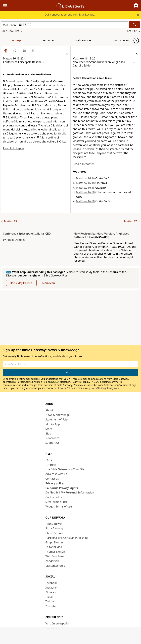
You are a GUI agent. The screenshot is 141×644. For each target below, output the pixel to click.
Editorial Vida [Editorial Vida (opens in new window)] (54, 547)
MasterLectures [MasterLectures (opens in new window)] (55, 566)
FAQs (49, 460)
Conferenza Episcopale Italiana (23, 234)
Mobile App (53, 424)
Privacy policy (55, 483)
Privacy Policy (65, 388)
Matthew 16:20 (85, 192)
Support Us (53, 443)
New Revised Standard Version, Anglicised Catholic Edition (102, 235)
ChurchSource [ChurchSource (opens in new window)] (54, 533)
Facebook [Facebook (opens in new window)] (52, 583)
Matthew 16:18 (85, 183)
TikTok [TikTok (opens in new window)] (50, 597)
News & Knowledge (58, 415)
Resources (25, 40)
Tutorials (51, 465)
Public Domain (16, 240)
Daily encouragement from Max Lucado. (70, 15)
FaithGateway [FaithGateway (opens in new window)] (54, 524)
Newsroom (52, 438)
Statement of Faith (57, 419)
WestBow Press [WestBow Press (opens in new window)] (55, 556)
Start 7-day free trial (21, 283)
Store (49, 429)
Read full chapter (14, 148)
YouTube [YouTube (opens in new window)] (51, 606)
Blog (48, 434)
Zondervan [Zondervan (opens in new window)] (52, 561)
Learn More (49, 283)
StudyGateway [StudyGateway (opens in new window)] (54, 528)
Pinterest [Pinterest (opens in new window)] (51, 592)
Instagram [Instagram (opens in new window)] (52, 588)
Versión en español (57, 623)
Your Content (66, 40)
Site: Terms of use (57, 502)
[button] (136, 6)
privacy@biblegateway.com (104, 388)
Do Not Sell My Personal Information (70, 492)
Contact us (52, 479)
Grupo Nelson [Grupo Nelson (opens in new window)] (54, 542)
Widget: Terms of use (59, 507)
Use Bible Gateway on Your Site (65, 469)
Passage (8, 40)
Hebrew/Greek (44, 40)
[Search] (134, 25)
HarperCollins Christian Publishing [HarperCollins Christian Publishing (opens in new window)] (67, 538)
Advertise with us (56, 474)
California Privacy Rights (62, 488)
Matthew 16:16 (85, 178)
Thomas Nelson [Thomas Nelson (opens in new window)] (55, 552)
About (49, 410)
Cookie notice (54, 497)
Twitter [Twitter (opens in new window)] (50, 601)
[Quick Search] (64, 25)
